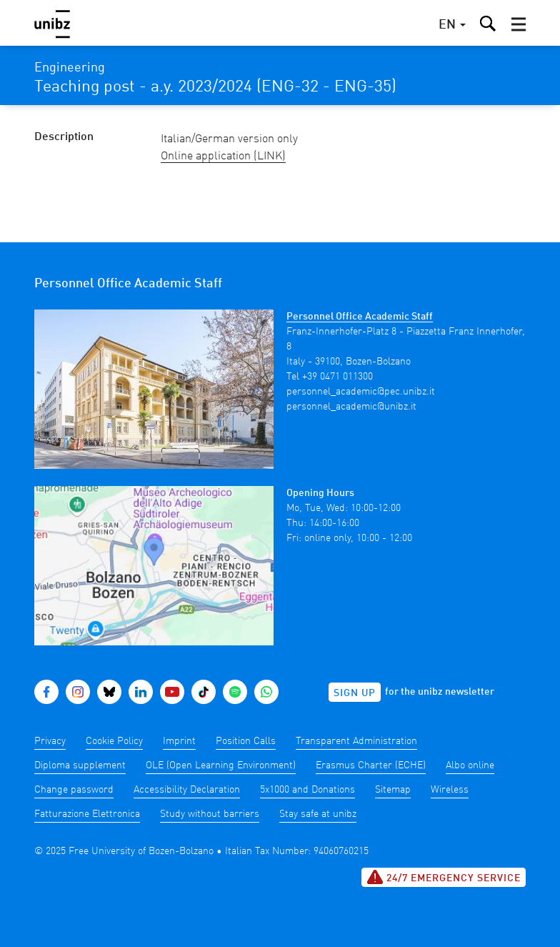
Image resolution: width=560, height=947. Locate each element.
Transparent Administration (356, 741)
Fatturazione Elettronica (87, 814)
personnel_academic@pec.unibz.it (361, 392)
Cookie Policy (114, 741)
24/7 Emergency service (444, 877)
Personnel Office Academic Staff (360, 317)
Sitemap (393, 790)
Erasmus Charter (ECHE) (371, 765)
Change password (74, 790)
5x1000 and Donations (307, 790)
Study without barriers (210, 814)
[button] (519, 24)
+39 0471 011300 (337, 377)
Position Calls (246, 741)
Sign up (355, 693)
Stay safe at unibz (318, 814)
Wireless (450, 790)
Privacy (50, 741)
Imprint (179, 741)
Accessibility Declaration (187, 790)
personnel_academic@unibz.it (351, 407)
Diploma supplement (80, 765)
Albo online (470, 765)
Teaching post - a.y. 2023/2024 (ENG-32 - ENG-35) (215, 87)
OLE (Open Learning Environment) (221, 765)
